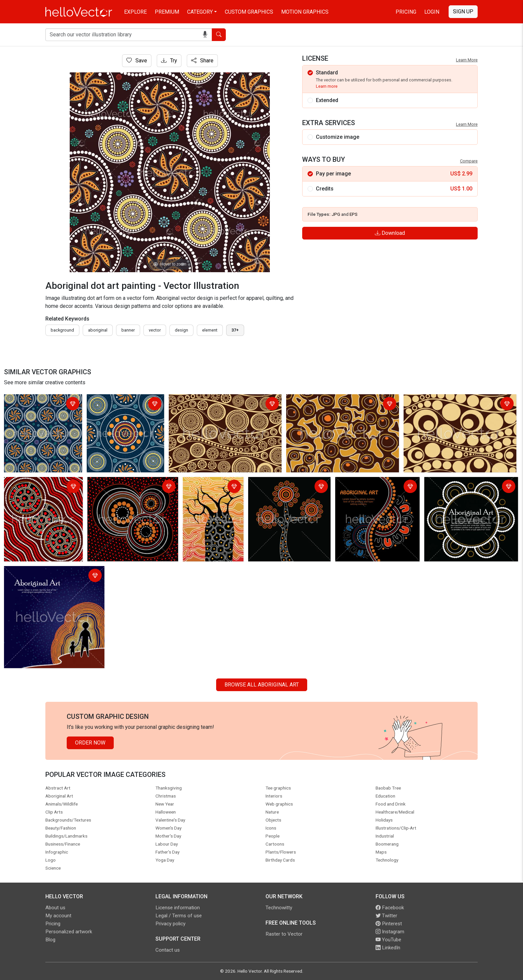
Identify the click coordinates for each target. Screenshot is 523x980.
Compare (469, 161)
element (210, 330)
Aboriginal (98, 330)
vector (155, 330)
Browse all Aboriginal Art (262, 685)
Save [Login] (137, 61)
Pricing (406, 12)
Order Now (90, 743)
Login (432, 12)
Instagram (390, 932)
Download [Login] (390, 233)
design (181, 330)
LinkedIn (388, 948)
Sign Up (463, 12)
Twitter (386, 916)
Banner (128, 330)
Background (62, 330)
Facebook (390, 908)
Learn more (327, 86)
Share (202, 61)
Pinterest (389, 924)
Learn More (467, 60)
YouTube (388, 940)
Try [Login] (169, 61)
